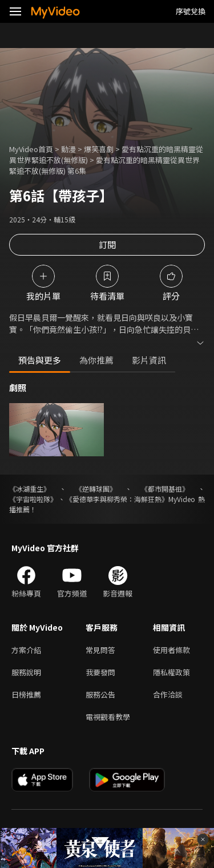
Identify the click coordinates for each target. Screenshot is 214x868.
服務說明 (26, 672)
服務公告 (100, 694)
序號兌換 (191, 11)
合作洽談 (168, 694)
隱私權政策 (171, 672)
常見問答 (100, 650)
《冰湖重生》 (30, 489)
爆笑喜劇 (99, 149)
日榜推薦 (26, 694)
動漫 (68, 149)
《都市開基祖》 (165, 489)
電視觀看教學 (108, 717)
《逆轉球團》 (96, 489)
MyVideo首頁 (31, 149)
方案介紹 (26, 650)
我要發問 (100, 672)
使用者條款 (171, 650)
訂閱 (107, 244)
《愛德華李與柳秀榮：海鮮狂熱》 (117, 499)
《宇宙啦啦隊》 (33, 499)
